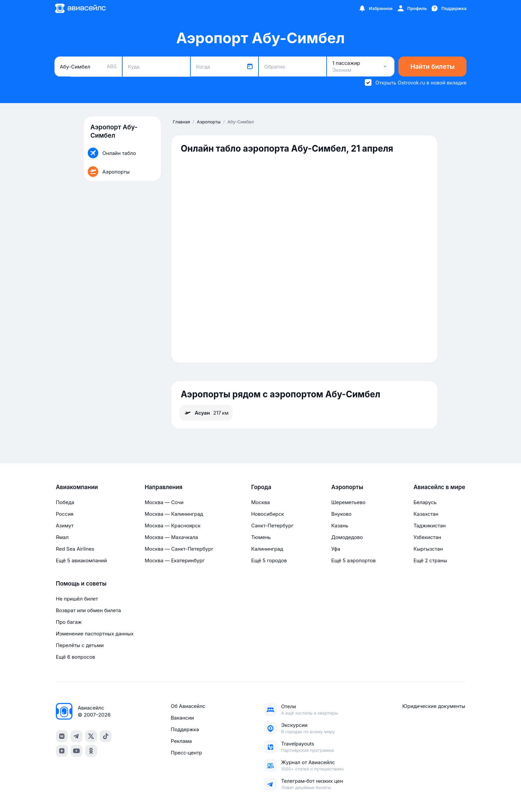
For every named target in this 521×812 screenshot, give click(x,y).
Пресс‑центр (186, 753)
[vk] (62, 736)
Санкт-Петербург (272, 526)
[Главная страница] (80, 8)
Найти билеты (432, 67)
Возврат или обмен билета (88, 610)
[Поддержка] (449, 8)
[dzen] (62, 751)
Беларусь (425, 502)
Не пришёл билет (77, 599)
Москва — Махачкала (171, 537)
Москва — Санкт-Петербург (179, 549)
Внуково (341, 514)
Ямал (62, 537)
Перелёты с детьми (80, 645)
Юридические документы (434, 706)
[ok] (91, 751)
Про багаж (69, 622)
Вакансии (182, 718)
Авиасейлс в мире (439, 487)
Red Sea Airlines (75, 549)
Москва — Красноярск (172, 526)
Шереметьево (348, 502)
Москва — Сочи (164, 502)
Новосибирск (268, 514)
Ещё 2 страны (430, 560)
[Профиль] (412, 8)
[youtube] (76, 751)
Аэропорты (347, 487)
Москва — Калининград (174, 514)
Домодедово (347, 537)
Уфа (336, 549)
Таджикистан (429, 526)
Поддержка (185, 729)
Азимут (65, 526)
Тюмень (261, 537)
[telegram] (76, 736)
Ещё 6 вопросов (75, 657)
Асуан (206, 413)
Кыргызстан (428, 549)
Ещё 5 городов (269, 560)
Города (261, 487)
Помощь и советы (81, 584)
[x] (91, 736)
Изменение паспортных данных (95, 634)
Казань (340, 526)
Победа (65, 502)
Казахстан (426, 514)
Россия (65, 514)
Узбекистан (427, 537)
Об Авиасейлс (188, 706)
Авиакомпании (77, 487)
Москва (260, 502)
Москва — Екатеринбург (175, 560)
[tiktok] (106, 736)
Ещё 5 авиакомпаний (81, 560)
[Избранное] (375, 8)
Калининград (267, 549)
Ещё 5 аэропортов (354, 560)
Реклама (181, 741)
